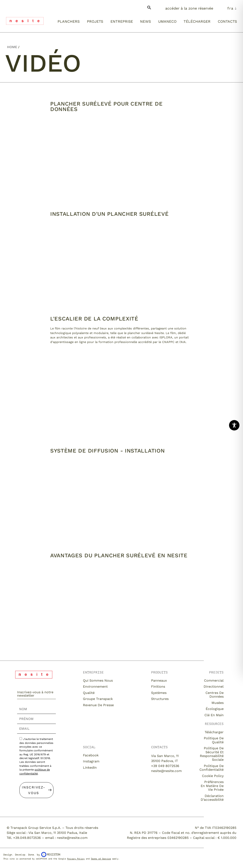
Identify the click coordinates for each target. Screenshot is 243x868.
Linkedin (90, 768)
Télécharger (197, 21)
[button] (149, 9)
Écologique (215, 709)
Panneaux (159, 680)
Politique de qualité (214, 740)
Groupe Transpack (98, 699)
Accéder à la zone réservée (189, 8)
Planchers (69, 21)
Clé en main (214, 715)
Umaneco (167, 21)
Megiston (51, 854)
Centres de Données (215, 695)
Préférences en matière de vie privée (212, 786)
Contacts (227, 21)
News (145, 21)
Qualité (89, 693)
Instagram (91, 761)
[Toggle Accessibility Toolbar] (234, 425)
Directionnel (214, 687)
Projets (95, 21)
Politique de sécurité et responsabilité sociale (212, 754)
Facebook (91, 755)
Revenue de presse (98, 705)
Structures (160, 699)
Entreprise (122, 21)
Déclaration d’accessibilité (212, 798)
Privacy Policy (76, 859)
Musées (218, 703)
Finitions (158, 687)
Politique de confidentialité (212, 768)
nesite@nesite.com (166, 771)
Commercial (214, 680)
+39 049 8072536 (165, 766)
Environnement (96, 687)
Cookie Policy (213, 776)
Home (12, 47)
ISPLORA (166, 337)
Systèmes (159, 693)
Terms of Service (101, 859)
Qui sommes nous (98, 680)
